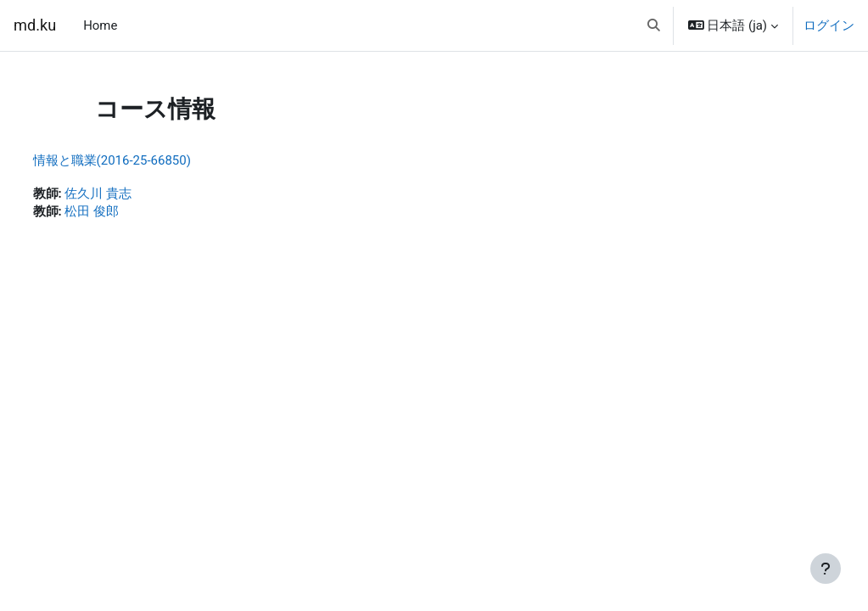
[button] (654, 25)
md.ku (35, 25)
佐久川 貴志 (130, 194)
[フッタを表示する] (826, 569)
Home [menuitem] (100, 25)
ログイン (829, 25)
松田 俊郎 (124, 213)
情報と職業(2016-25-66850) (143, 160)
